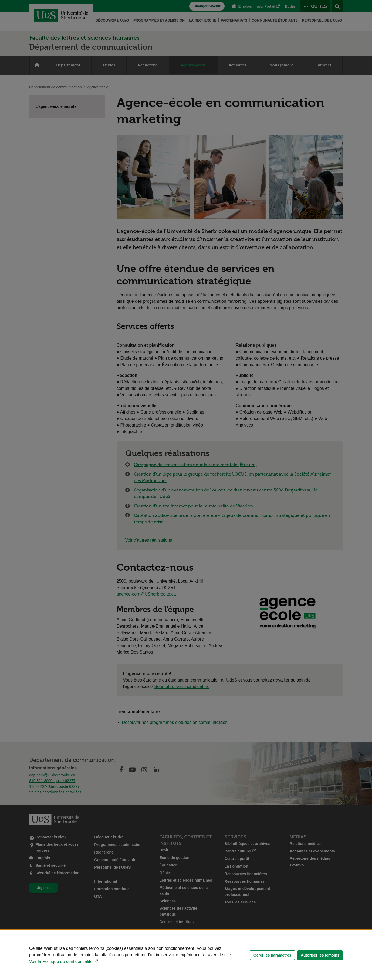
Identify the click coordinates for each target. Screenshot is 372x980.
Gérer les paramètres (272, 955)
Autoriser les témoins (320, 955)
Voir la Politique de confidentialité (61, 962)
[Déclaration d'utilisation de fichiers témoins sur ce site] (186, 955)
